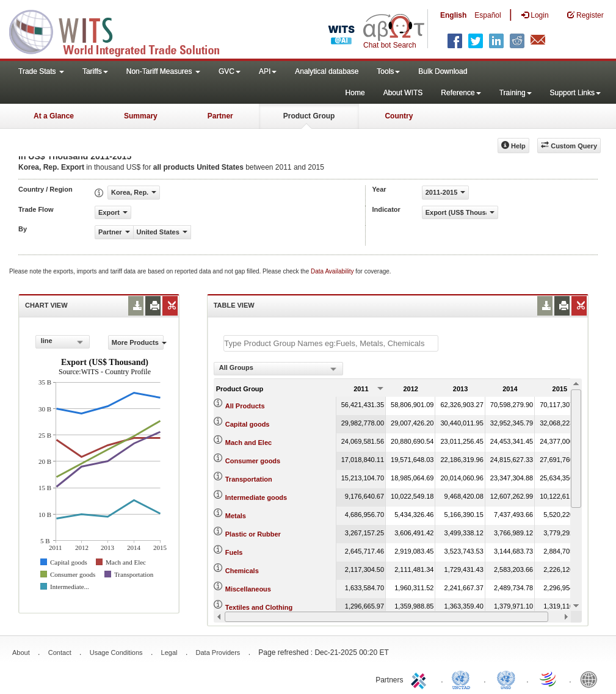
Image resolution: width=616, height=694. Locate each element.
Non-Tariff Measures (163, 71)
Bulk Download (443, 71)
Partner (220, 116)
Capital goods (248, 424)
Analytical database (327, 71)
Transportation (249, 479)
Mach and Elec (248, 443)
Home (355, 93)
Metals (236, 516)
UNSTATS (506, 679)
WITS (122, 31)
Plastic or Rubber (253, 534)
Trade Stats (41, 71)
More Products (138, 342)
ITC (421, 679)
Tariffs (95, 71)
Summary (141, 116)
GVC (230, 71)
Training (516, 93)
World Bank (592, 679)
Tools (388, 71)
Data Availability (333, 271)
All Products (245, 406)
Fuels (234, 552)
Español (487, 15)
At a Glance (54, 116)
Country (399, 116)
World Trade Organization (549, 679)
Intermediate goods (256, 497)
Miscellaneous (248, 589)
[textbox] (331, 343)
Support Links (575, 93)
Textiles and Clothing (259, 607)
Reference (461, 93)
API (268, 71)
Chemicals (242, 571)
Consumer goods (253, 461)
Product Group (309, 116)
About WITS (403, 93)
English (453, 15)
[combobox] (63, 342)
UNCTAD (463, 679)
